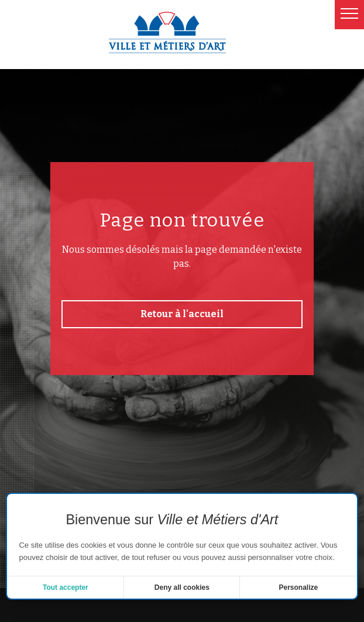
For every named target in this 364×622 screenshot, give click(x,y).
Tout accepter (66, 587)
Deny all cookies (182, 587)
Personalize (299, 587)
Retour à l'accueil (182, 314)
